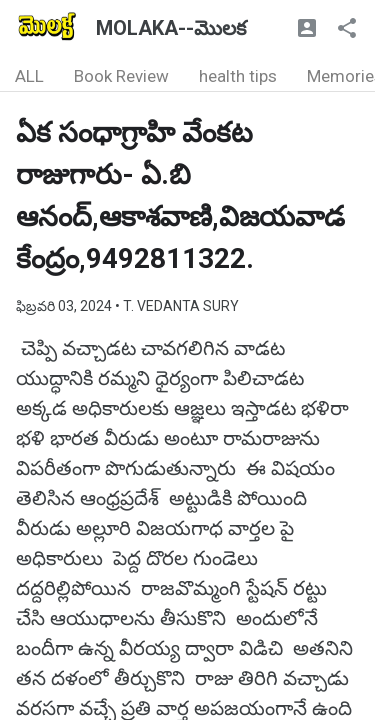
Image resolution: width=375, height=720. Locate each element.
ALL (29, 76)
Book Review (121, 76)
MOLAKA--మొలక (171, 28)
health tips (238, 76)
